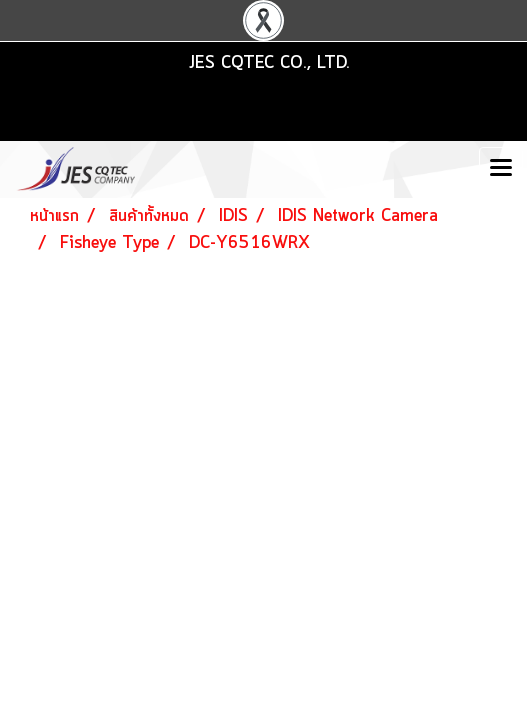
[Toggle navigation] (501, 169)
